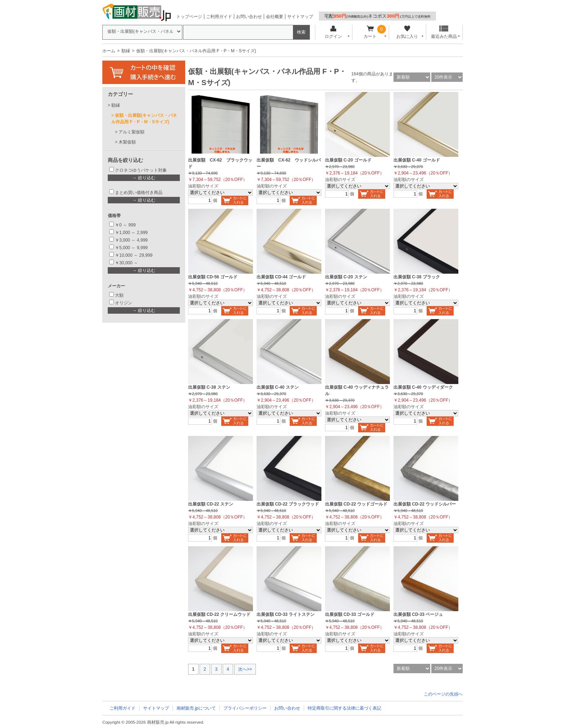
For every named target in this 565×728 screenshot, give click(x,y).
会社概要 (275, 17)
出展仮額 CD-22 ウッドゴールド (356, 504)
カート (370, 32)
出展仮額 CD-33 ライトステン (286, 614)
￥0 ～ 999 (125, 225)
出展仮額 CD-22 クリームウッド (219, 614)
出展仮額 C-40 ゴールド (417, 160)
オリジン (124, 303)
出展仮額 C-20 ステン (346, 277)
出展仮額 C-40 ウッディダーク (423, 387)
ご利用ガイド (219, 17)
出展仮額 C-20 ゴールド (348, 160)
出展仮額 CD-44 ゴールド (281, 277)
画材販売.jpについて (196, 708)
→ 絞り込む (144, 178)
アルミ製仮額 (132, 132)
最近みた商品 (444, 32)
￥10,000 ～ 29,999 (134, 255)
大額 (119, 295)
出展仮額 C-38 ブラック (417, 277)
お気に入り (407, 32)
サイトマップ (300, 17)
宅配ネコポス (377, 16)
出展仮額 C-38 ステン (209, 387)
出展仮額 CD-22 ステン (211, 504)
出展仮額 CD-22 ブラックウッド (288, 504)
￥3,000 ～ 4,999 (131, 240)
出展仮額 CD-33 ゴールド (350, 614)
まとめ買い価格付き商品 (139, 193)
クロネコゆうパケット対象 (141, 170)
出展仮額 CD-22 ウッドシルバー (425, 504)
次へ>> (245, 669)
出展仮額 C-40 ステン (278, 387)
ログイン (333, 32)
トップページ (189, 17)
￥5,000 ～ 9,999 (131, 248)
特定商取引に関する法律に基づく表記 (344, 708)
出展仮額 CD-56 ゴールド (213, 277)
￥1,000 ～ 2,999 (131, 233)
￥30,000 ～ (127, 263)
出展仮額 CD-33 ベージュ (418, 614)
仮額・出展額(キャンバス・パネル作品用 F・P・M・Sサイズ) (144, 119)
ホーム (109, 51)
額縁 (126, 51)
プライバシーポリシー (245, 708)
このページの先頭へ (443, 694)
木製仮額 (127, 142)
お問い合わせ (249, 17)
